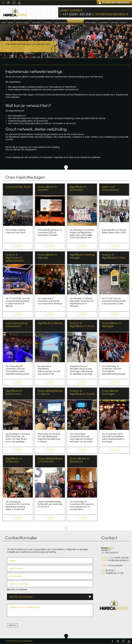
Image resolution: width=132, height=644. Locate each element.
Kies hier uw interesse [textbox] (21, 597)
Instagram (14, 3)
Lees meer (18, 246)
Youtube (19, 3)
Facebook (3, 3)
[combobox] (50, 597)
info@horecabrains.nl (112, 14)
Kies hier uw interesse (17, 590)
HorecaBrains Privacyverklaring (19, 641)
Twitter (8, 3)
